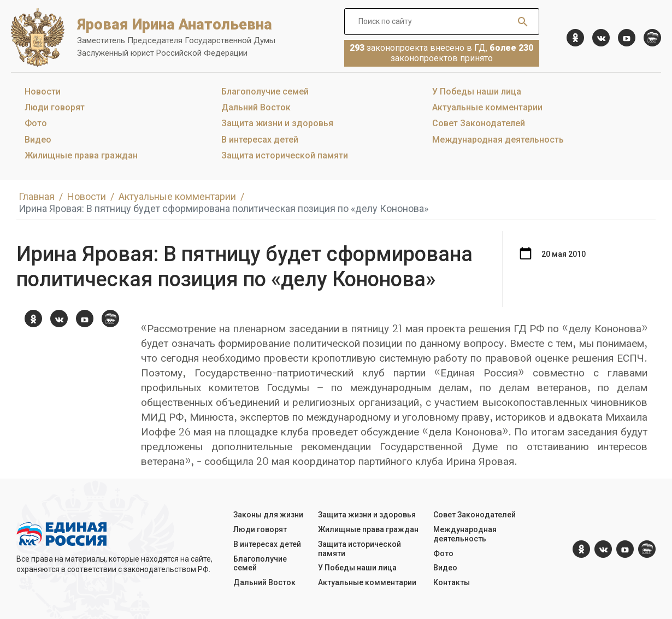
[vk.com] (601, 38)
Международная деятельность (498, 140)
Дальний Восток (256, 107)
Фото (36, 123)
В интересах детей (260, 140)
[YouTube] (627, 38)
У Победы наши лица (477, 92)
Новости (43, 92)
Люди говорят (55, 107)
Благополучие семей (265, 92)
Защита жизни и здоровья (277, 123)
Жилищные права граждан (81, 155)
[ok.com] (575, 38)
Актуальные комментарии (487, 107)
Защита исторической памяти (285, 155)
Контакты (452, 582)
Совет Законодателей (479, 123)
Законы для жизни (268, 515)
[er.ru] (652, 38)
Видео (38, 140)
